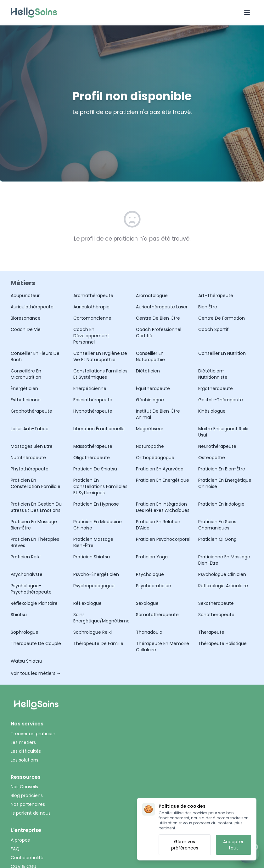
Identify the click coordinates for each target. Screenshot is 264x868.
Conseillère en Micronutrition (26, 374)
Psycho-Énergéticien (96, 574)
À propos (20, 840)
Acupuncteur (25, 296)
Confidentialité (27, 858)
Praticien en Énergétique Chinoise (225, 483)
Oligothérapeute (92, 458)
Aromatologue (152, 296)
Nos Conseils (24, 787)
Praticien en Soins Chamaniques (217, 525)
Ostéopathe (212, 458)
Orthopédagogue (155, 458)
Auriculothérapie (91, 307)
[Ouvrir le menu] (247, 13)
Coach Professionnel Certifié (159, 333)
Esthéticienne (26, 400)
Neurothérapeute (217, 446)
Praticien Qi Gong (217, 539)
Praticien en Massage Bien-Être (34, 525)
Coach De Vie (26, 329)
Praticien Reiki (26, 557)
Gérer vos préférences (185, 845)
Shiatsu (19, 615)
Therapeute (211, 632)
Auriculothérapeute (32, 307)
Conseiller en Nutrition (222, 353)
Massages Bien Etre (32, 446)
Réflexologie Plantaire (34, 603)
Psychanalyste (27, 574)
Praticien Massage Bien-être (93, 542)
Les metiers (23, 742)
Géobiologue (150, 400)
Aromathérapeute (93, 296)
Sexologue (147, 603)
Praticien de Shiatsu (95, 469)
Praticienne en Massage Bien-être (224, 560)
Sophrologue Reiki (93, 632)
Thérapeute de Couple (36, 643)
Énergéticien (24, 388)
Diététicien (148, 371)
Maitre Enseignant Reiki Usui (223, 432)
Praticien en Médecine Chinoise (98, 525)
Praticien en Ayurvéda (160, 469)
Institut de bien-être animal (158, 414)
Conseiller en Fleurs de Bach (35, 356)
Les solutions (25, 760)
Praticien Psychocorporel (163, 539)
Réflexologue (87, 603)
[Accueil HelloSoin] (34, 13)
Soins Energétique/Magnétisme (101, 618)
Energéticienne (90, 388)
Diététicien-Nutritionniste (213, 374)
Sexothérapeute (216, 603)
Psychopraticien (154, 586)
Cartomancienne (92, 318)
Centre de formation (222, 318)
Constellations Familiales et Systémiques (100, 374)
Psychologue (150, 574)
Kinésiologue (212, 411)
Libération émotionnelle (99, 429)
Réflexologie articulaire (223, 586)
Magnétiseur (150, 429)
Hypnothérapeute (93, 411)
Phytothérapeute (30, 469)
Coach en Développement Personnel (91, 336)
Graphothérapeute (31, 411)
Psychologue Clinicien (222, 574)
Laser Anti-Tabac (30, 429)
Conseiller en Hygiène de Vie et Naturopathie (100, 356)
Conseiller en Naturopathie (150, 356)
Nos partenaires (28, 804)
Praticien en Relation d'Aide (158, 525)
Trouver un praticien (33, 734)
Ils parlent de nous (31, 813)
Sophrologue (25, 632)
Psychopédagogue (94, 586)
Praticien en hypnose (96, 504)
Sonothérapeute (216, 615)
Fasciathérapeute (93, 400)
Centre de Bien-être (158, 318)
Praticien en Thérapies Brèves (35, 542)
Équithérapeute (153, 388)
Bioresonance (26, 318)
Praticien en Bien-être (222, 469)
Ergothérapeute (216, 388)
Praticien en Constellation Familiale (36, 483)
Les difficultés (26, 751)
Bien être (208, 307)
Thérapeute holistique (222, 643)
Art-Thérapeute (216, 296)
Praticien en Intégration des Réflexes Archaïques (163, 507)
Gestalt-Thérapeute (221, 400)
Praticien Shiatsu (92, 557)
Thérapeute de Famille (98, 643)
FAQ (15, 849)
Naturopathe (150, 446)
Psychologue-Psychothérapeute (31, 589)
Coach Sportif (213, 329)
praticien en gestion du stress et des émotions (36, 507)
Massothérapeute (93, 446)
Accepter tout (233, 845)
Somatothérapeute (157, 615)
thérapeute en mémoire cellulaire (163, 647)
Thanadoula (149, 632)
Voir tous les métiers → (36, 673)
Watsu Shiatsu (26, 661)
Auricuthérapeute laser (162, 307)
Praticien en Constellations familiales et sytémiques (100, 486)
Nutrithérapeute (28, 458)
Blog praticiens (27, 795)
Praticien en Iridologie (221, 504)
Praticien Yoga (152, 557)
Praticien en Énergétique (163, 480)
